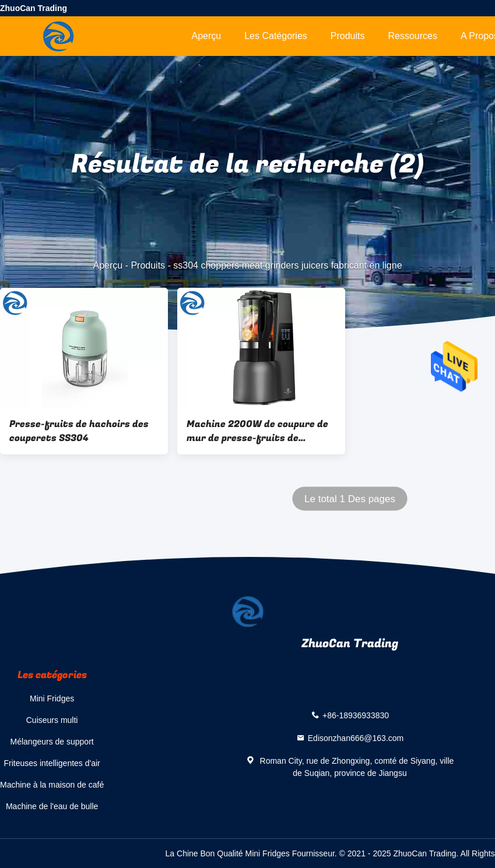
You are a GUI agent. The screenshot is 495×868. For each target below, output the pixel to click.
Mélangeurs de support (52, 742)
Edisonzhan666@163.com (356, 738)
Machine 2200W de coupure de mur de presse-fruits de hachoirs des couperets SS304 (257, 431)
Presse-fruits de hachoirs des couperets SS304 (79, 431)
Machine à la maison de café (52, 785)
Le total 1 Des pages (350, 499)
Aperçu (206, 36)
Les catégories (276, 36)
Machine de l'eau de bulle (52, 806)
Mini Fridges (52, 698)
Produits (348, 36)
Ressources (413, 36)
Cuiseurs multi (52, 720)
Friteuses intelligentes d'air (52, 763)
